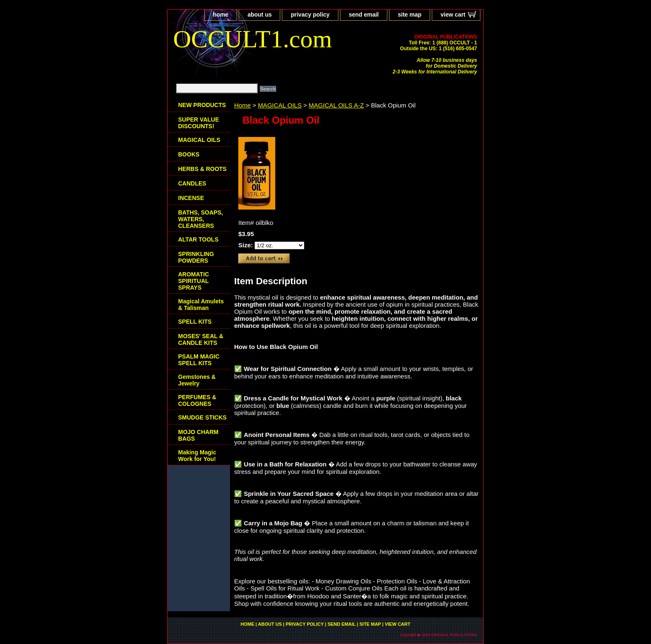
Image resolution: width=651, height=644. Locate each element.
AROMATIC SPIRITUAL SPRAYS (193, 281)
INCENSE (191, 198)
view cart (453, 15)
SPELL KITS (195, 322)
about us (259, 15)
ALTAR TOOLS (198, 239)
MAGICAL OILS (280, 105)
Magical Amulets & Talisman (201, 305)
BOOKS (189, 154)
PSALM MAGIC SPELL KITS (199, 360)
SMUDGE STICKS (202, 417)
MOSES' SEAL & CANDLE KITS (201, 339)
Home (242, 105)
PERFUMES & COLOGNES (197, 400)
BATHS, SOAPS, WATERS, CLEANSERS (201, 219)
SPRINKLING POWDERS (196, 257)
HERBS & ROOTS (202, 169)
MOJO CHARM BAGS (198, 435)
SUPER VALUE (199, 123)
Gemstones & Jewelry (197, 380)
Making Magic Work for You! (197, 456)
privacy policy (310, 15)
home (221, 15)
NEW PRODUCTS (202, 105)
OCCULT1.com (253, 39)
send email (364, 15)
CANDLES (192, 183)
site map (410, 15)
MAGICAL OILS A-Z (337, 105)
